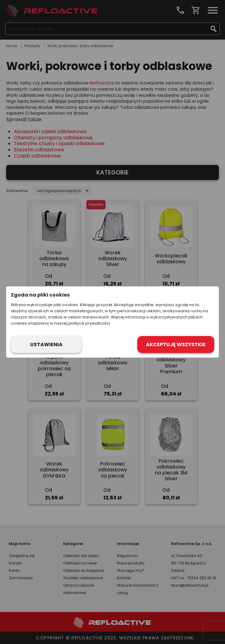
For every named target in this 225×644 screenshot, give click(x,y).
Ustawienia (46, 345)
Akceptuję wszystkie (176, 345)
